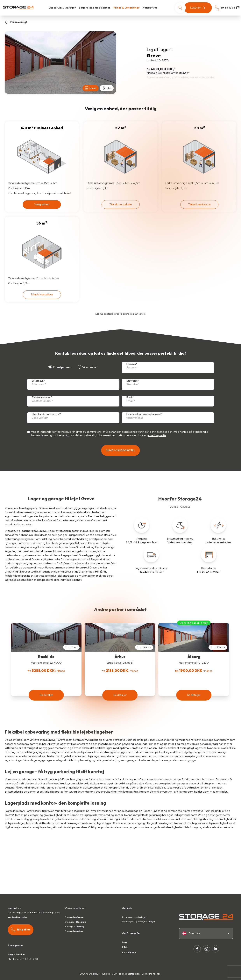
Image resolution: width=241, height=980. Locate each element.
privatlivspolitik (157, 435)
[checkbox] (73, 368)
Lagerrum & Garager (62, 8)
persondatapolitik (131, 974)
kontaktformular (18, 917)
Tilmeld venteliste (120, 204)
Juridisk (106, 974)
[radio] (59, 368)
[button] (198, 8)
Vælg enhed (42, 204)
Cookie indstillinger (151, 974)
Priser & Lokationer (126, 8)
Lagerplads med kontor (95, 8)
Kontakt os (150, 8)
